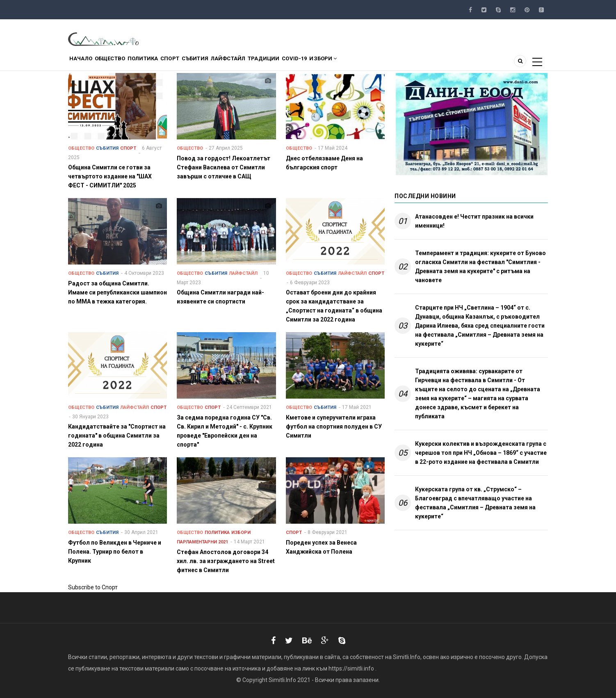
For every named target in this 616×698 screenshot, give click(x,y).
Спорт (196, 63)
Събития (229, 63)
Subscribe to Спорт (93, 587)
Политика (162, 63)
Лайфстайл (270, 63)
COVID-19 (352, 63)
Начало (84, 63)
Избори (388, 63)
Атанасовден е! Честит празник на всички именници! (474, 221)
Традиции (313, 63)
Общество (121, 63)
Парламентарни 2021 (202, 542)
